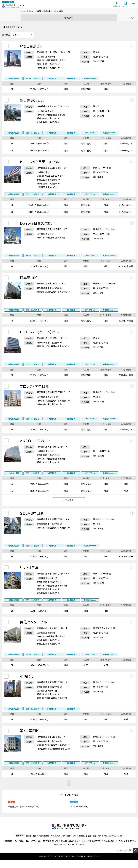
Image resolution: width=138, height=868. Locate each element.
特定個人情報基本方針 (91, 849)
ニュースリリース (32, 849)
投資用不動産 (31, 844)
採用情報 (18, 849)
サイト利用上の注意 (76, 853)
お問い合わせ (59, 853)
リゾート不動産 (78, 844)
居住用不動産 (91, 844)
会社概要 (8, 849)
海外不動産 (66, 844)
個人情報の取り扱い (69, 849)
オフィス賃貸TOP (27, 11)
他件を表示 (68, 505)
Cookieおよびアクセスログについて (119, 849)
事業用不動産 (44, 844)
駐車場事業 (102, 844)
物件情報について (50, 849)
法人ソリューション (116, 844)
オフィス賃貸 (55, 844)
